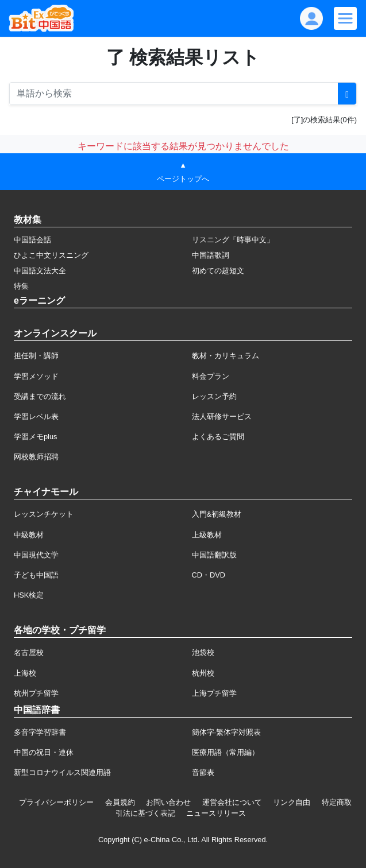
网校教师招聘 (36, 457)
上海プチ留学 (214, 693)
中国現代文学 (36, 555)
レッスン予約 (214, 396)
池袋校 (203, 652)
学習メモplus (35, 437)
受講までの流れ (40, 396)
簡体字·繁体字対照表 (227, 732)
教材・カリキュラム (226, 356)
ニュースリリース (216, 813)
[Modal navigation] (345, 18)
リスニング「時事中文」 (233, 240)
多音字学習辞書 (40, 732)
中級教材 (29, 535)
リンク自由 (292, 802)
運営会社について (232, 802)
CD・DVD (209, 575)
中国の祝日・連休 (44, 752)
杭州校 (203, 673)
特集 (21, 286)
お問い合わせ (168, 802)
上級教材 (207, 535)
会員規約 (120, 802)
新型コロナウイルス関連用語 (62, 772)
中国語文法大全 (40, 271)
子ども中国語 (36, 575)
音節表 (203, 772)
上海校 (25, 673)
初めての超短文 (218, 271)
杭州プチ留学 (36, 693)
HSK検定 (29, 595)
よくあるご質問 (218, 437)
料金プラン (211, 376)
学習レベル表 (36, 416)
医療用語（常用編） (226, 752)
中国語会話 (32, 240)
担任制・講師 (36, 356)
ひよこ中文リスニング (51, 255)
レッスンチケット (44, 514)
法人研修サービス (222, 416)
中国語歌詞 (211, 255)
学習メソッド (36, 376)
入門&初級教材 (217, 514)
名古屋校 (29, 652)
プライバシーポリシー (56, 802)
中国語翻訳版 (214, 555)
